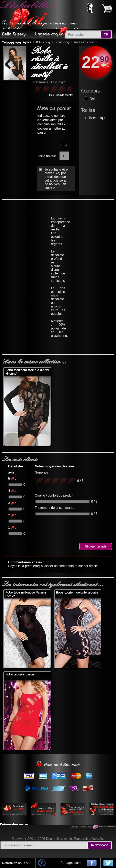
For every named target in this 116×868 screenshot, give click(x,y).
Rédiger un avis (96, 546)
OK (106, 34)
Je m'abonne (99, 845)
